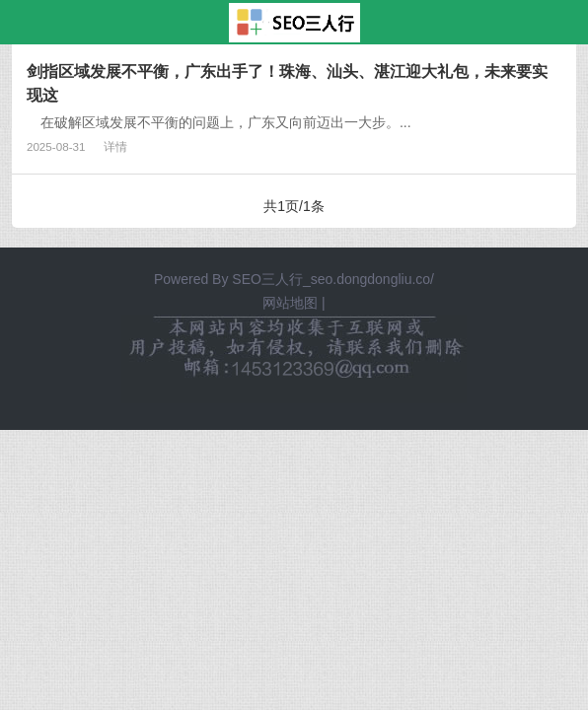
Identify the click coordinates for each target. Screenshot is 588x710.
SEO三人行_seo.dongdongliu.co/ (333, 279)
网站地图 (290, 303)
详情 (115, 146)
